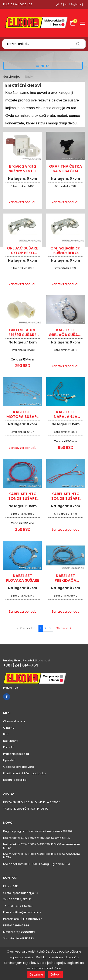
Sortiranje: (11, 77)
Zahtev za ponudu (23, 202)
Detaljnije (36, 974)
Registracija (77, 4)
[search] (78, 44)
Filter (45, 66)
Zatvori (55, 974)
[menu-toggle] (82, 23)
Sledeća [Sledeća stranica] (64, 628)
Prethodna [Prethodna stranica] (26, 628)
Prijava (62, 4)
